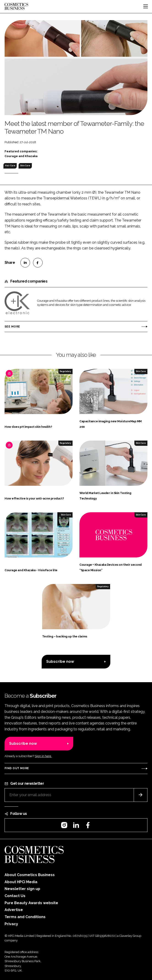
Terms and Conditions (25, 917)
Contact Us (15, 896)
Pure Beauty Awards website (31, 903)
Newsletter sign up (22, 889)
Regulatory (65, 371)
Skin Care (25, 166)
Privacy (11, 924)
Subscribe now (60, 662)
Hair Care (10, 166)
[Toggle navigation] (146, 6)
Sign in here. (43, 756)
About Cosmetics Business (30, 875)
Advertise (14, 910)
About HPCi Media (21, 882)
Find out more (17, 768)
